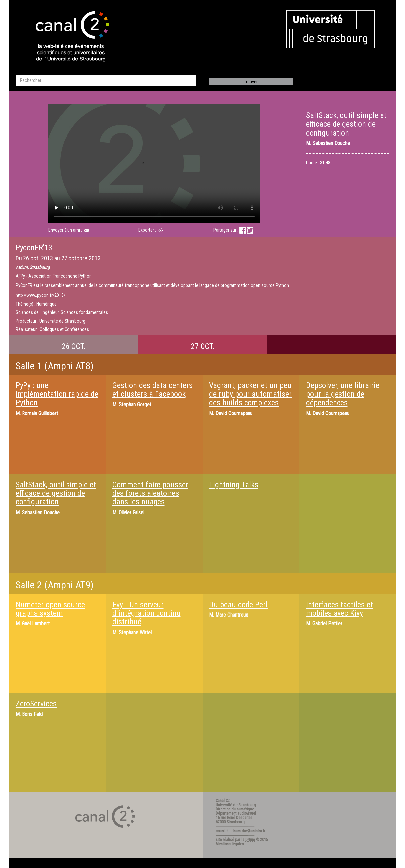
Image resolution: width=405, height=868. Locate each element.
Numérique (46, 304)
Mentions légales (230, 844)
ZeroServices (36, 704)
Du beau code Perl (238, 605)
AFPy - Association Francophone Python (54, 276)
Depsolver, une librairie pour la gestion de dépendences (343, 394)
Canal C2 (223, 801)
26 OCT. (74, 346)
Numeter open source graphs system (50, 609)
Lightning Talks (234, 485)
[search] (106, 80)
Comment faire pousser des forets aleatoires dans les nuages (150, 493)
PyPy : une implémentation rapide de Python (57, 394)
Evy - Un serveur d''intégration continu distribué (147, 613)
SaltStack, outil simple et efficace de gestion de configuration (56, 493)
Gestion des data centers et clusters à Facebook (153, 390)
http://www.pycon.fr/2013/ (40, 295)
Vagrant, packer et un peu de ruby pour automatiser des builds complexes (250, 394)
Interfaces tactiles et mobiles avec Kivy (339, 609)
